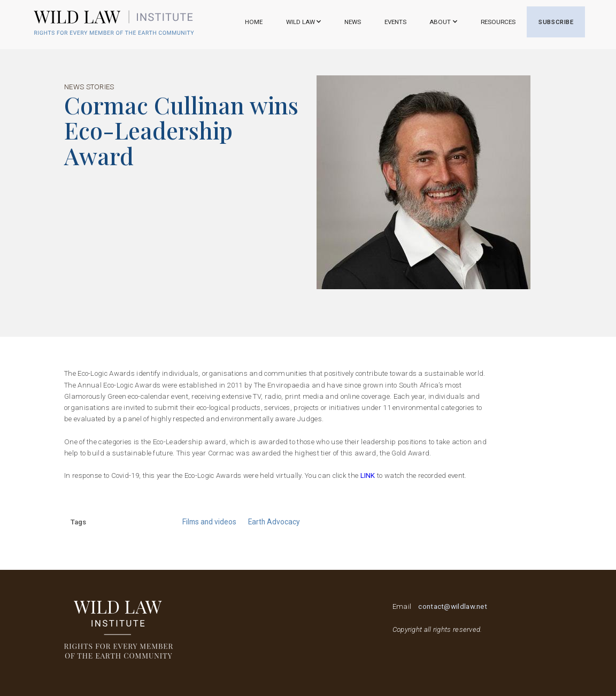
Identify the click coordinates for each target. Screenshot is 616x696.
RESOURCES (498, 22)
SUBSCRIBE (556, 22)
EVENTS (395, 22)
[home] (114, 22)
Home (254, 22)
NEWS (353, 22)
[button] (303, 22)
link (369, 475)
